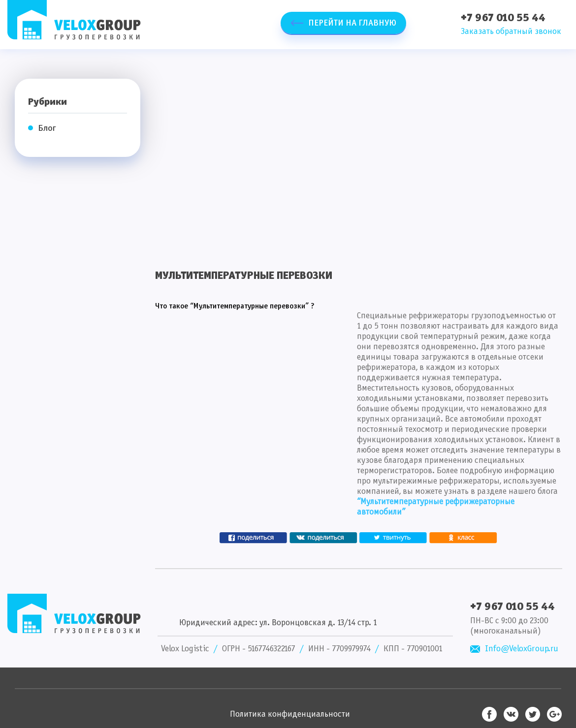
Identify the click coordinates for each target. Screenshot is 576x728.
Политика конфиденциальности (290, 714)
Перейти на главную (352, 23)
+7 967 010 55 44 (503, 18)
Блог (47, 129)
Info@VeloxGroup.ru (522, 649)
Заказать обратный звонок (511, 32)
